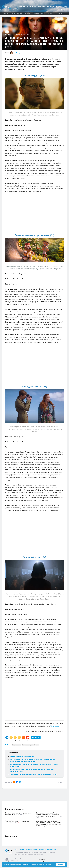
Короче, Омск (52, 14)
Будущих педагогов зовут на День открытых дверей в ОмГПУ (19, 814)
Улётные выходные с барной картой (22, 756)
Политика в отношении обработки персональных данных (41, 849)
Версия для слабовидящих (42, 860)
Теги (9, 745)
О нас (16, 849)
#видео (14, 745)
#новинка (25, 745)
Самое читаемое (48, 7)
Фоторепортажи (61, 7)
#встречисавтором (40, 14)
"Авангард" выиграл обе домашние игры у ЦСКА (18, 822)
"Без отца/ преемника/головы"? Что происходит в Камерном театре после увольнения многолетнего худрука (47, 815)
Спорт (60, 14)
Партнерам (22, 849)
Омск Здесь (7, 7)
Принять (61, 864)
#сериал (31, 745)
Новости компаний (34, 7)
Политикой (49, 864)
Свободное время (17, 14)
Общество (6, 14)
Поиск (64, 10)
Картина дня (21, 7)
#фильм (36, 745)
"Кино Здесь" (55, 726)
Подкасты (28, 14)
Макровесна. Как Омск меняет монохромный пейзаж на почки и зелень (34, 774)
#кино (19, 745)
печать (36, 34)
